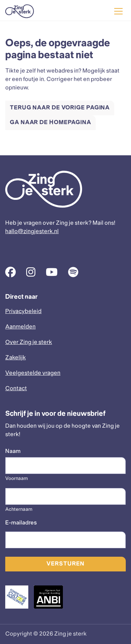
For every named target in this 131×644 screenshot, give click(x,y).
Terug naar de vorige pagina (60, 108)
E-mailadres (21, 523)
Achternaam (19, 510)
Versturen (65, 564)
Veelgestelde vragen (33, 373)
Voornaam (17, 479)
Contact (16, 389)
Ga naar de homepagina (50, 123)
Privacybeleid (23, 311)
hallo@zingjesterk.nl (32, 232)
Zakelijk (16, 358)
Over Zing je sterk (29, 342)
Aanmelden (20, 327)
